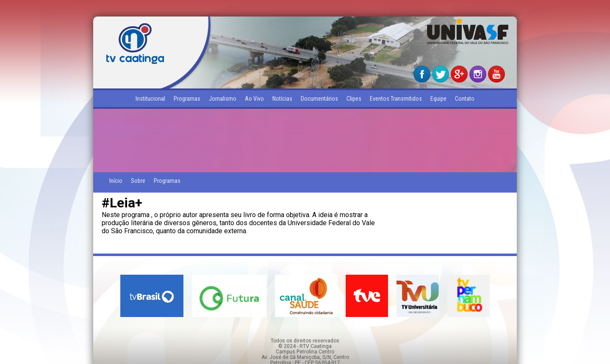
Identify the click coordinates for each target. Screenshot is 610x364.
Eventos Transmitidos (396, 99)
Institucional (150, 99)
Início (116, 181)
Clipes (354, 99)
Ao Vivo (254, 99)
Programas (187, 99)
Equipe (438, 99)
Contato (465, 99)
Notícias (282, 99)
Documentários (319, 99)
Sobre (138, 181)
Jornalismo (223, 99)
